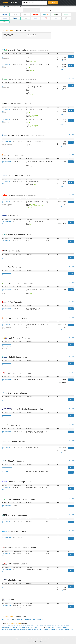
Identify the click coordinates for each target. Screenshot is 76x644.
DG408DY (11, 626)
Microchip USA (14, 216)
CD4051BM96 (21, 628)
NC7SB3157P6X (5, 628)
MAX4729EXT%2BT (28, 631)
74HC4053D (30, 626)
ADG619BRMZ (14, 628)
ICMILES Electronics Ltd (18, 357)
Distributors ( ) (46, 10)
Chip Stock (16, 425)
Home (4, 6)
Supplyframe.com (44, 641)
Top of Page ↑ (72, 49)
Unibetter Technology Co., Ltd (20, 482)
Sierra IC (12, 600)
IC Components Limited (18, 564)
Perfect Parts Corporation (18, 531)
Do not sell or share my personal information (55, 639)
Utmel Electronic (15, 580)
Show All (61, 61)
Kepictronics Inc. (15, 251)
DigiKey (22, 195)
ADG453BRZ (47, 629)
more (37, 88)
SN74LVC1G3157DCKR (38, 628)
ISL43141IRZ (40, 629)
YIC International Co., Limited (20, 373)
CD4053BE (66, 626)
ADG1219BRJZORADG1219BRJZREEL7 (23, 619)
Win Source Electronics (18, 441)
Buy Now (71, 57)
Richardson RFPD (20, 283)
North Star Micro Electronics (19, 338)
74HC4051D (4, 626)
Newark (22, 79)
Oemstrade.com (10, 3)
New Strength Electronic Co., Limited (23, 499)
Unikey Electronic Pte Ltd (18, 318)
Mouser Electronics (26, 135)
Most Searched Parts (26, 639)
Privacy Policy (34, 639)
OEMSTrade (7, 639)
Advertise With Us (69, 639)
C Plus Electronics (16, 302)
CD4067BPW (29, 628)
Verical (16, 155)
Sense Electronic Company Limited (22, 548)
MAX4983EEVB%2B (14, 629)
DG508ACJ (24, 626)
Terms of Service (41, 639)
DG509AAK (14, 631)
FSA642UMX (17, 626)
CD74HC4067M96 (68, 629)
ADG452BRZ (54, 629)
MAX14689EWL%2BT (31, 629)
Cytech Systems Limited (18, 393)
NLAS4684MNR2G (6, 631)
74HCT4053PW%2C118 (51, 628)
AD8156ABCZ (5, 629)
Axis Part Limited (15, 267)
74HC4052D (43, 626)
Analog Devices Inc (20, 176)
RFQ (71, 222)
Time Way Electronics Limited (20, 235)
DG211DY (20, 631)
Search (53, 3)
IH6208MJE (22, 629)
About (19, 639)
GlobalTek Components (18, 461)
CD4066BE (60, 626)
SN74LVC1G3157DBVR (63, 628)
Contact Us (15, 639)
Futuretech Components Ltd (19, 515)
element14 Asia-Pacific (28, 50)
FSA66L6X (61, 629)
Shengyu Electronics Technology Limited (28, 409)
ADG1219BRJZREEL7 (7, 619)
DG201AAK (37, 626)
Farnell (22, 104)
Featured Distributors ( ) (31, 10)
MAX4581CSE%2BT (52, 626)
